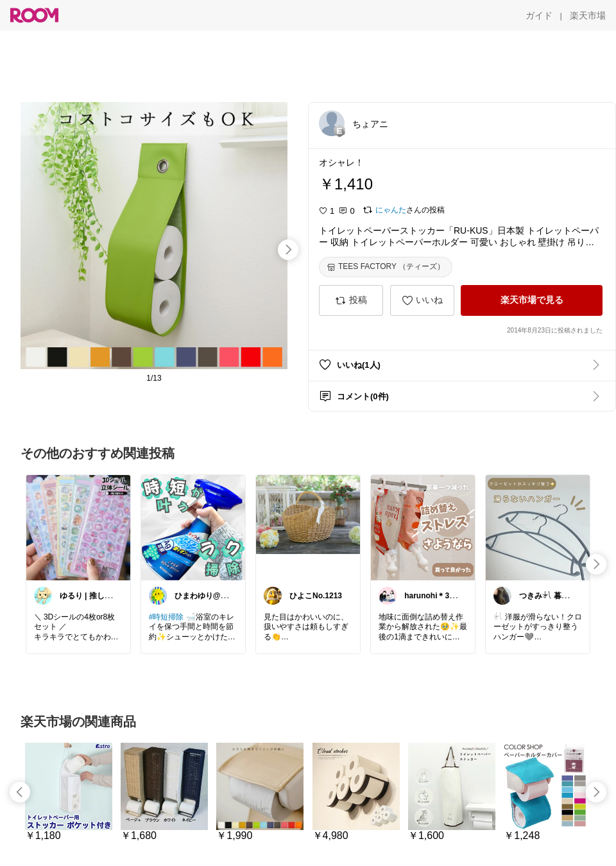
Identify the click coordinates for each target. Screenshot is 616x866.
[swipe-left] (20, 792)
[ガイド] (539, 15)
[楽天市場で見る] (532, 300)
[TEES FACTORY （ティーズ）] (386, 267)
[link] (78, 527)
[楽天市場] (588, 15)
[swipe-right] (288, 250)
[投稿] (351, 300)
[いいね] (422, 300)
